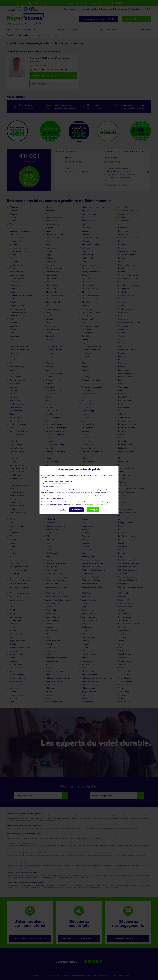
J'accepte (93, 510)
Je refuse (63, 510)
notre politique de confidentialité (94, 504)
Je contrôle (76, 510)
